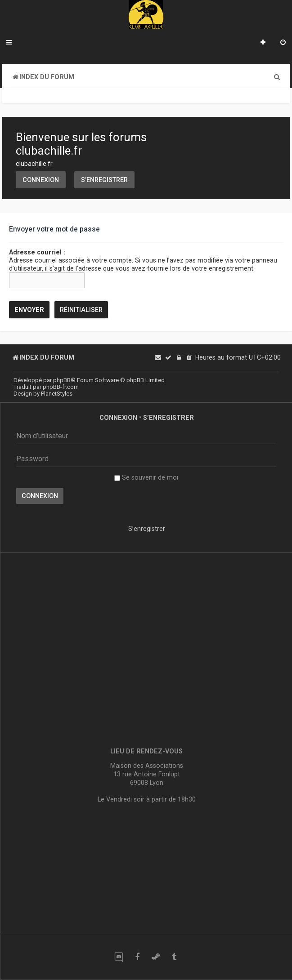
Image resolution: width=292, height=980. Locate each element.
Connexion (41, 180)
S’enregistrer (104, 180)
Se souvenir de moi (146, 477)
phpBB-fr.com (61, 387)
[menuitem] (283, 43)
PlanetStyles (57, 394)
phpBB (62, 380)
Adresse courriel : (37, 252)
